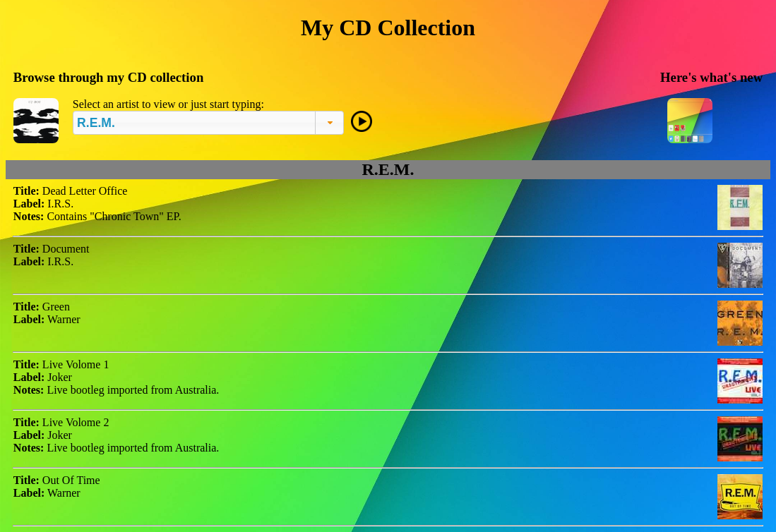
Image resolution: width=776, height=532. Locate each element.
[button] (329, 123)
